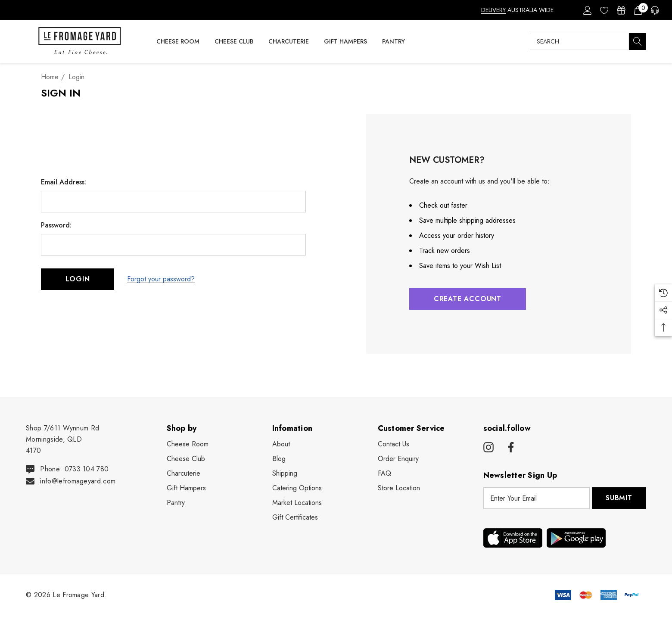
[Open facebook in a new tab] (510, 448)
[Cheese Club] (234, 41)
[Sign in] (587, 10)
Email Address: (64, 182)
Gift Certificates (295, 517)
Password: (56, 225)
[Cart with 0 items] (637, 10)
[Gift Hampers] (345, 41)
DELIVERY (493, 10)
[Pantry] (394, 42)
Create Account (468, 299)
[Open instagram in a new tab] (488, 448)
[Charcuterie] (289, 42)
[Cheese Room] (178, 42)
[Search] (638, 41)
